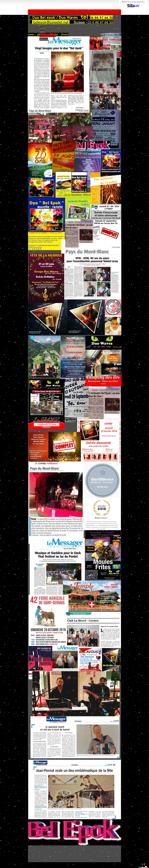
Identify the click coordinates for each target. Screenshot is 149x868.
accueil (42, 28)
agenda (42, 32)
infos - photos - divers (48, 35)
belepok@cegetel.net (51, 22)
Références (44, 39)
